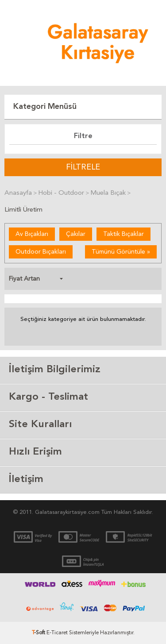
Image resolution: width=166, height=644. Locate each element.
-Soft (39, 633)
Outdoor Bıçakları (41, 252)
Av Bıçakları (32, 234)
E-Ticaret (57, 633)
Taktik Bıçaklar (124, 234)
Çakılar (76, 234)
